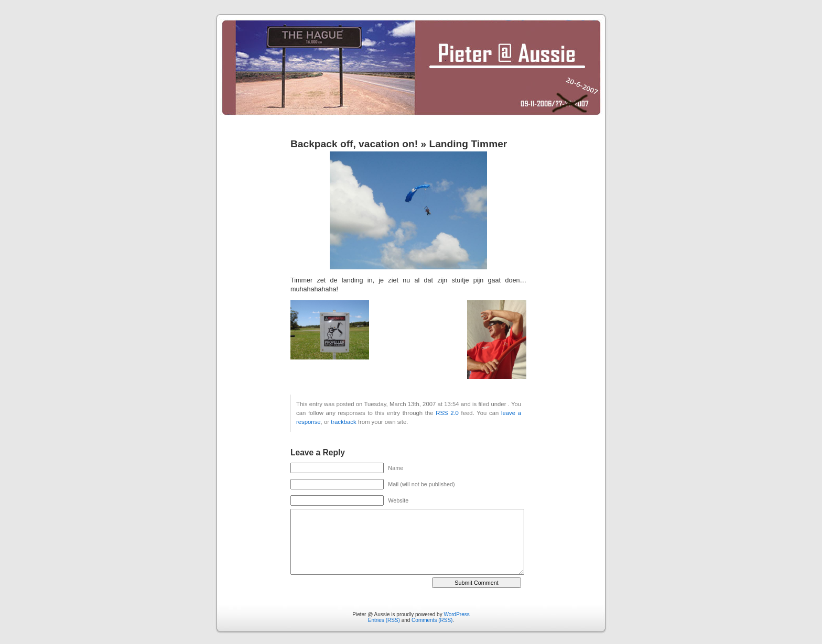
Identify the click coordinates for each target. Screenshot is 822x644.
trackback (343, 422)
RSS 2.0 (447, 413)
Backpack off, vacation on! (354, 144)
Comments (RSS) (432, 620)
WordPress (456, 614)
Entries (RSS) (384, 620)
